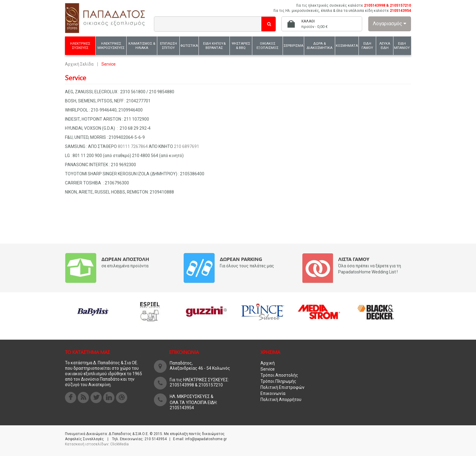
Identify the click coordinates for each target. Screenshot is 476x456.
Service (268, 369)
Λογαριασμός (389, 24)
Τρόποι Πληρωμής (278, 381)
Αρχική (268, 363)
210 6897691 (187, 146)
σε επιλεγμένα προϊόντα (125, 266)
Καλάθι (308, 21)
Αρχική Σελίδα (79, 64)
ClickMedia (119, 444)
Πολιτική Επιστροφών (282, 387)
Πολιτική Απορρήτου (281, 399)
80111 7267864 (133, 146)
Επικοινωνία (273, 393)
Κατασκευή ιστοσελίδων (87, 444)
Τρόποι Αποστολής (279, 375)
